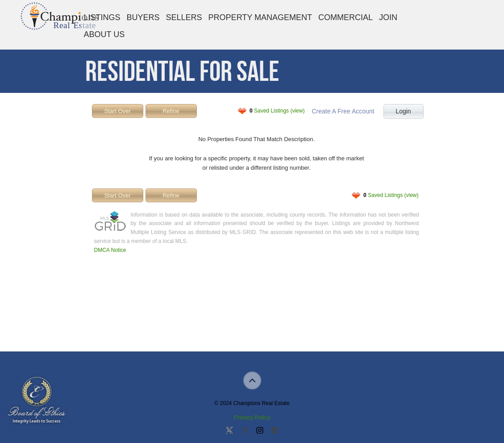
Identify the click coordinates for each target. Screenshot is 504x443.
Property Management (260, 17)
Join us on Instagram (259, 431)
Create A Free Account (343, 111)
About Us (104, 34)
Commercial (346, 17)
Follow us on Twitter (229, 431)
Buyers (143, 17)
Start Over (117, 111)
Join (388, 17)
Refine (171, 111)
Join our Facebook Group (245, 431)
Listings (102, 17)
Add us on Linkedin (275, 431)
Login (403, 111)
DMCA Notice (110, 250)
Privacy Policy (252, 417)
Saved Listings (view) (277, 111)
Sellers (184, 17)
